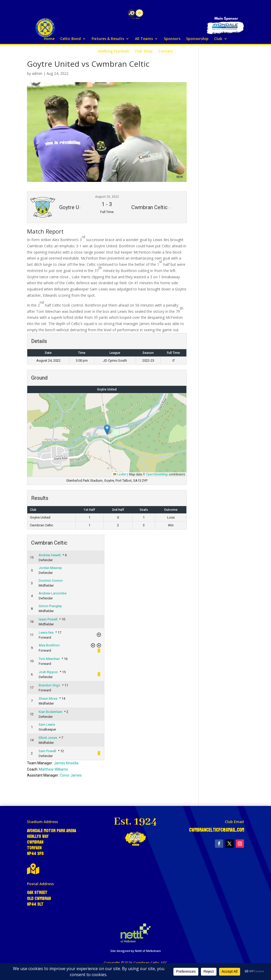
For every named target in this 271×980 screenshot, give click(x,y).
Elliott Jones (48, 738)
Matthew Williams (53, 769)
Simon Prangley (50, 606)
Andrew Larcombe (53, 593)
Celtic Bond (70, 39)
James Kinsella (66, 763)
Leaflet (120, 474)
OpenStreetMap (157, 474)
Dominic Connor (51, 581)
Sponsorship (197, 39)
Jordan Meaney (50, 568)
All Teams (144, 39)
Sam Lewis (47, 724)
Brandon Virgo (49, 685)
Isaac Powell (48, 619)
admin (37, 73)
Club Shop (144, 51)
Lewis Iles (46, 633)
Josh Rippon (48, 672)
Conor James (71, 775)
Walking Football (113, 51)
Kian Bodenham (50, 712)
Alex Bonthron (49, 645)
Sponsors (172, 39)
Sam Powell (47, 751)
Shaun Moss (48, 698)
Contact (166, 51)
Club (218, 39)
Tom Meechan (49, 659)
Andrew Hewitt (50, 555)
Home (49, 39)
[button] (107, 430)
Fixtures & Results (108, 39)
